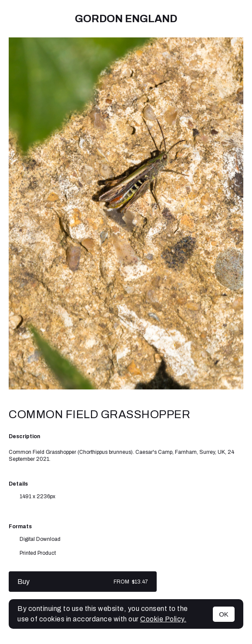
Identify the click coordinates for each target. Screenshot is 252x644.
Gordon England (126, 19)
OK (224, 614)
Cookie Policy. (163, 619)
